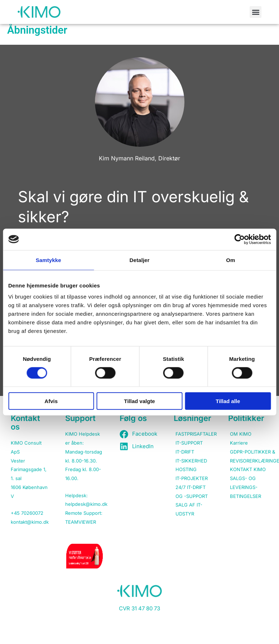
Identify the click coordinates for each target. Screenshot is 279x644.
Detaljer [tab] (140, 260)
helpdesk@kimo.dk (86, 504)
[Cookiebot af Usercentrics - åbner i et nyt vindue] (239, 239)
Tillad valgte (139, 401)
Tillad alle (228, 401)
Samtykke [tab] (49, 260)
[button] (256, 12)
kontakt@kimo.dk (30, 522)
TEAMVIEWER (81, 522)
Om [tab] (230, 260)
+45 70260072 (27, 513)
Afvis (51, 401)
